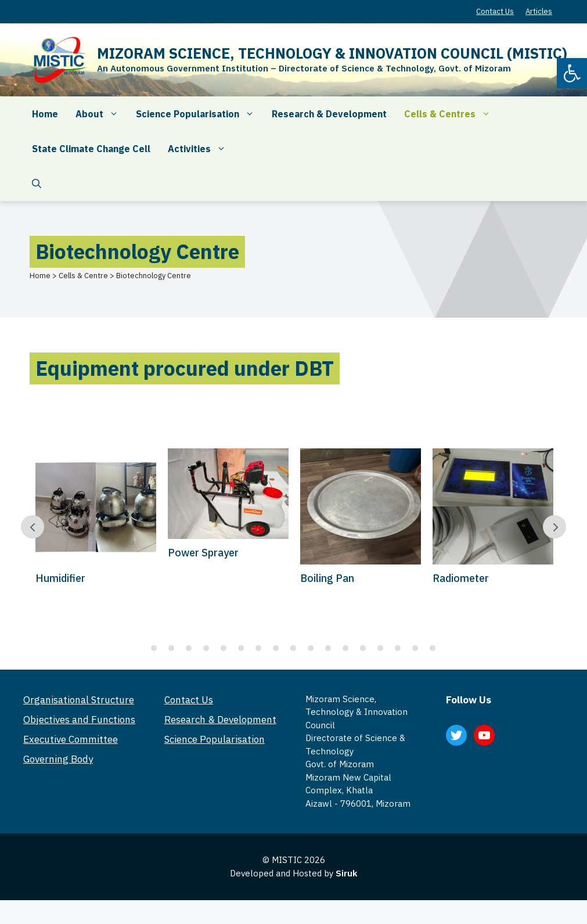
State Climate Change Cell (91, 149)
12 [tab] (345, 648)
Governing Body (58, 759)
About (101, 114)
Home (45, 114)
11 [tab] (328, 648)
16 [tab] (415, 648)
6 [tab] (241, 648)
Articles (539, 11)
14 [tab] (380, 648)
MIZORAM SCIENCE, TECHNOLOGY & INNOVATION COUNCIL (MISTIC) (332, 53)
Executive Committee (71, 739)
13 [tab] (363, 648)
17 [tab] (433, 648)
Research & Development (329, 114)
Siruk (346, 873)
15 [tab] (398, 648)
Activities (201, 149)
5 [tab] (224, 648)
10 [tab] (311, 648)
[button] (572, 73)
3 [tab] (189, 648)
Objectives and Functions (79, 720)
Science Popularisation (199, 114)
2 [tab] (171, 648)
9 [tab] (293, 648)
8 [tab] (276, 648)
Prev (33, 527)
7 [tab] (258, 648)
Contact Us (495, 11)
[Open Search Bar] (37, 184)
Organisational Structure (79, 700)
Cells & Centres (452, 114)
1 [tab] (154, 648)
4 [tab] (206, 648)
